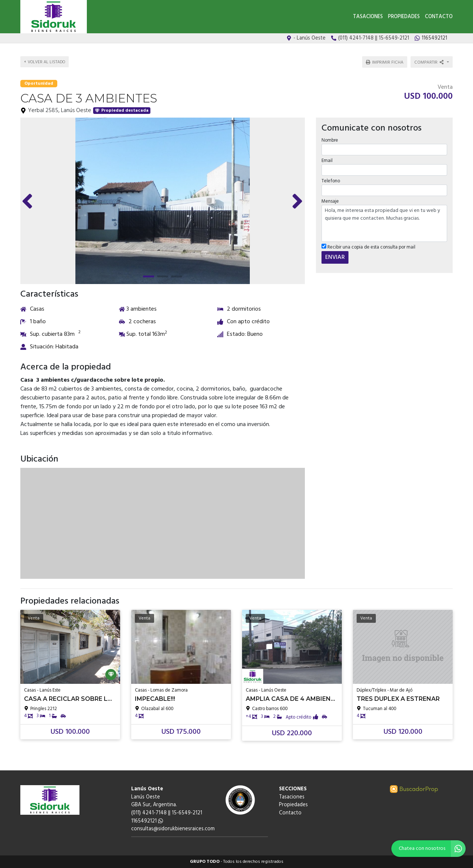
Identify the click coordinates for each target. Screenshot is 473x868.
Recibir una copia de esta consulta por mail (368, 247)
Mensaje (330, 201)
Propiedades (404, 17)
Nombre (330, 140)
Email (327, 161)
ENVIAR (335, 257)
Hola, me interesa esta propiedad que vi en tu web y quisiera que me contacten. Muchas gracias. (384, 223)
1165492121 (147, 821)
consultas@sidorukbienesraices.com (173, 829)
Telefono (331, 181)
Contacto (439, 17)
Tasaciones (368, 17)
